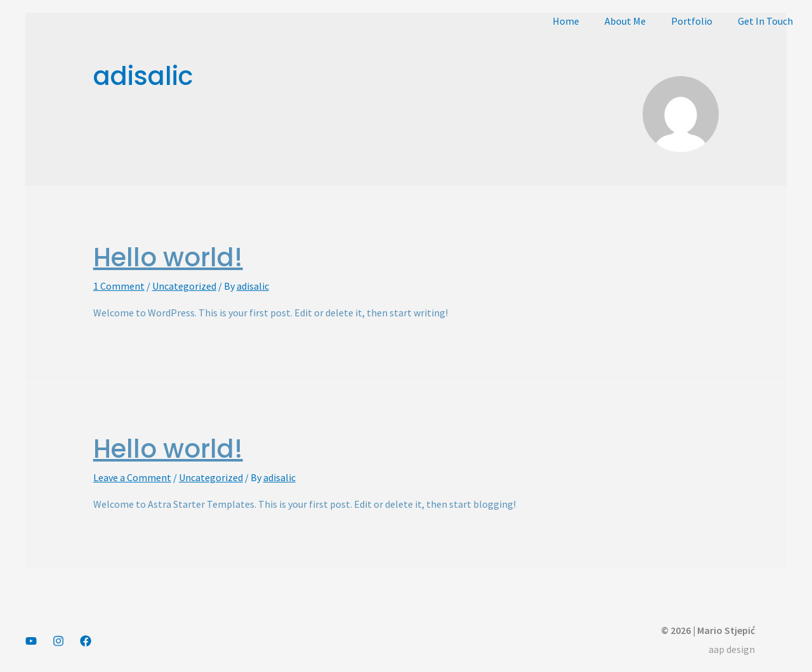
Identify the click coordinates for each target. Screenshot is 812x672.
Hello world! (168, 257)
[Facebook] (86, 641)
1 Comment (119, 286)
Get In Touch (765, 21)
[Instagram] (58, 641)
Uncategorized (184, 286)
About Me (625, 21)
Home (566, 21)
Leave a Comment (132, 477)
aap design (732, 649)
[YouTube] (31, 641)
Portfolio (692, 21)
